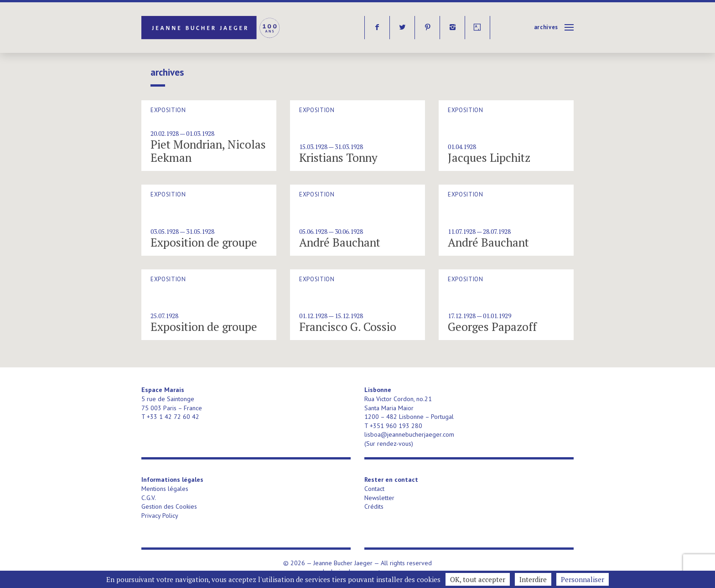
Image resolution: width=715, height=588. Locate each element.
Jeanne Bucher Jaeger (211, 28)
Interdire (533, 579)
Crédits (374, 506)
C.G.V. (149, 498)
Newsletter (379, 498)
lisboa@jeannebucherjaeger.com (409, 434)
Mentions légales (165, 489)
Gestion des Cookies (169, 506)
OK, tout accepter (478, 579)
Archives (546, 27)
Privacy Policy (160, 516)
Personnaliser (583, 579)
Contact (374, 489)
